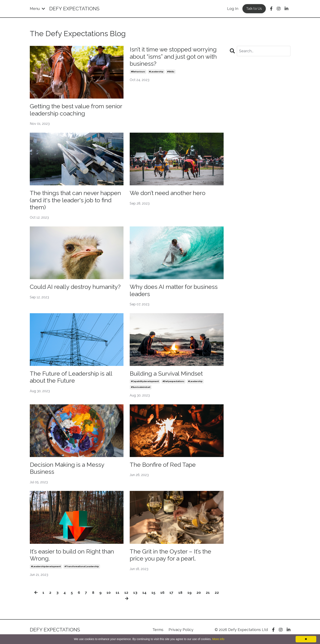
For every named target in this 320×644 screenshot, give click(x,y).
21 (208, 596)
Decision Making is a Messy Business (69, 471)
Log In (233, 9)
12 (126, 596)
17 (172, 596)
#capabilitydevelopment (145, 384)
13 (135, 596)
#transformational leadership (82, 570)
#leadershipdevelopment (46, 570)
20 (199, 596)
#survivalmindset (141, 390)
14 (145, 596)
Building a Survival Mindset (168, 376)
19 (190, 596)
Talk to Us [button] (254, 9)
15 (154, 596)
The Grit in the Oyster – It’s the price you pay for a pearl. (173, 559)
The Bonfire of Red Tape (164, 467)
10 (109, 596)
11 (118, 596)
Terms (158, 634)
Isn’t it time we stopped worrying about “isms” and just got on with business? (176, 57)
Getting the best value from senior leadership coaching (69, 110)
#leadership (156, 72)
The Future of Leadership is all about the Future (73, 380)
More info (218, 639)
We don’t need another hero (170, 194)
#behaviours (138, 72)
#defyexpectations (173, 384)
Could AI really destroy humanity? (62, 292)
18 (181, 596)
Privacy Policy (181, 634)
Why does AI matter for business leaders (176, 292)
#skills (171, 72)
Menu (37, 9)
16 (163, 596)
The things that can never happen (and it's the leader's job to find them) (75, 201)
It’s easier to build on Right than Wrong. (74, 559)
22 (217, 596)
